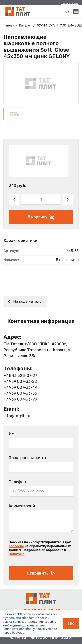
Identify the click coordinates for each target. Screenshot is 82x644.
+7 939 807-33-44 (21, 387)
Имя (13, 434)
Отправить (41, 573)
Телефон (17, 482)
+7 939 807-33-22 (20, 381)
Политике (17, 554)
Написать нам (70, 3)
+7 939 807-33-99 (20, 399)
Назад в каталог (25, 301)
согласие (16, 546)
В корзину (41, 217)
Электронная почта (27, 458)
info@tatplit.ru (17, 416)
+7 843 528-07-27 (20, 376)
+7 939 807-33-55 (20, 393)
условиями (13, 618)
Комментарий (22, 506)
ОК (71, 624)
